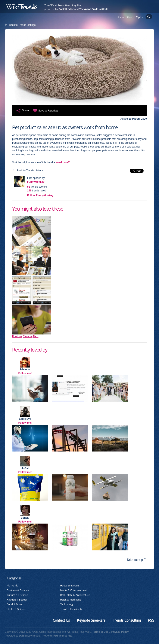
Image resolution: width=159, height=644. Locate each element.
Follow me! (25, 373)
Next (36, 336)
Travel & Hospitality (71, 609)
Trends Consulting (127, 620)
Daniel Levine (66, 9)
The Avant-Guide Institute (94, 9)
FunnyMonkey (36, 182)
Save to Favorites (48, 111)
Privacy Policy (120, 632)
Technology (67, 604)
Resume (28, 336)
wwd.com (62, 162)
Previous (17, 336)
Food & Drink (15, 604)
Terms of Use (100, 632)
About (130, 17)
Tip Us (140, 17)
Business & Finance (18, 590)
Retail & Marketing (71, 600)
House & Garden (70, 586)
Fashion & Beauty (17, 600)
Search (149, 17)
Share (25, 110)
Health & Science (16, 609)
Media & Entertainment (74, 590)
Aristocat (25, 369)
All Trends (12, 586)
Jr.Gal (25, 468)
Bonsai (25, 518)
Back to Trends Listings (22, 25)
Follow (40, 195)
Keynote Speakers (91, 620)
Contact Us (61, 620)
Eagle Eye (25, 419)
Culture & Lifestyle (17, 595)
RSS (151, 620)
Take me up (136, 560)
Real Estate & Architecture (75, 595)
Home (120, 17)
